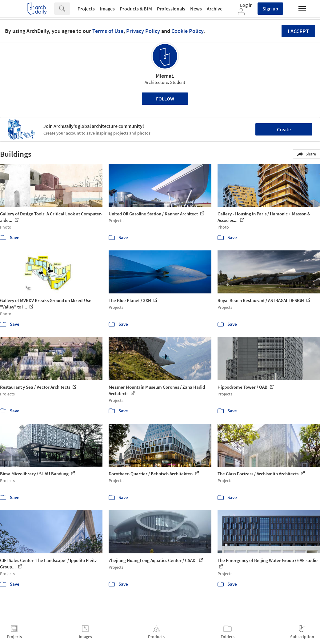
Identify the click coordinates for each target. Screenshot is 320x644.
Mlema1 (165, 76)
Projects (86, 9)
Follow (165, 99)
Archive (215, 9)
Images (107, 9)
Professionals (171, 9)
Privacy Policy (143, 31)
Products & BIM (136, 9)
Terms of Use (108, 31)
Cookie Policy (187, 31)
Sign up (270, 9)
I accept (298, 31)
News (196, 9)
